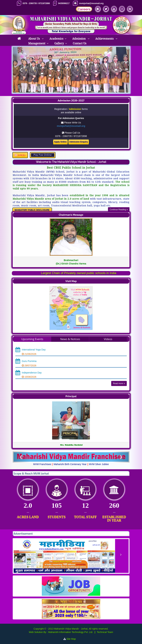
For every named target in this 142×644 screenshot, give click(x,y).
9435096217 (64, 3)
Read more (119, 383)
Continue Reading (119, 210)
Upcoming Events (32, 339)
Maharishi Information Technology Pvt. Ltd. (70, 632)
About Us (34, 39)
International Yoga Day (34, 350)
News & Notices (70, 339)
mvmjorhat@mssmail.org (91, 3)
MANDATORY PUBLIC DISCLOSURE (32, 210)
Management (37, 43)
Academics (56, 39)
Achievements (105, 39)
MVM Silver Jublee (99, 464)
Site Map (73, 639)
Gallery (59, 43)
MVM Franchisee (42, 464)
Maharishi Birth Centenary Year (70, 464)
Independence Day (32, 373)
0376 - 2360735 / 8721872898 (36, 3)
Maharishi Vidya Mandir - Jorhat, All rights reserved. (81, 629)
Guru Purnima (29, 361)
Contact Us (80, 43)
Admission (79, 39)
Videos (108, 339)
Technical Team (105, 632)
